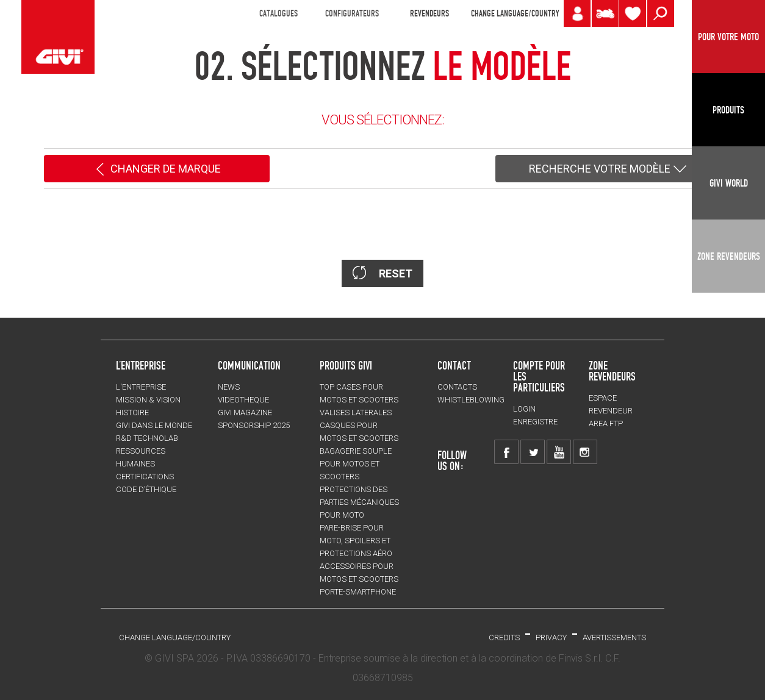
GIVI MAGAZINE (245, 412)
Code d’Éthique (146, 489)
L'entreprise (141, 387)
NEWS (229, 387)
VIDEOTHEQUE (243, 400)
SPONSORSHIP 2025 (254, 425)
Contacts (457, 387)
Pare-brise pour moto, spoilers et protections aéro (356, 541)
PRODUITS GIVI (346, 365)
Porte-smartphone (358, 592)
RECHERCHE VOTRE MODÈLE (608, 170)
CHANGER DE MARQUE (157, 170)
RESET (382, 273)
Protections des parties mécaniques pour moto (359, 502)
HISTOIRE (132, 412)
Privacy (551, 637)
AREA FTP (606, 423)
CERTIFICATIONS (145, 477)
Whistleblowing (471, 400)
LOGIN (524, 409)
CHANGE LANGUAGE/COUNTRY (515, 13)
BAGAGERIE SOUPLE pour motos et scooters (356, 464)
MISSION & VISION (148, 400)
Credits (504, 637)
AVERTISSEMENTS (614, 637)
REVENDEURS (429, 13)
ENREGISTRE (535, 422)
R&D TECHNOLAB (147, 438)
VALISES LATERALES (356, 412)
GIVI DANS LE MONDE (154, 425)
